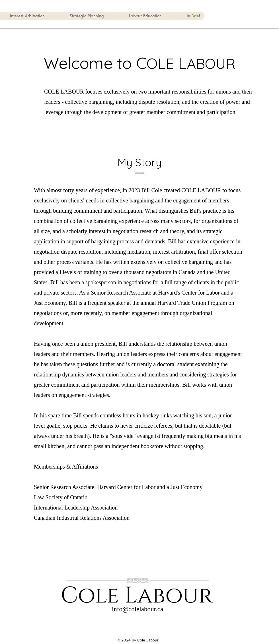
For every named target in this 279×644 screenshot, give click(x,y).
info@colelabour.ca (138, 609)
